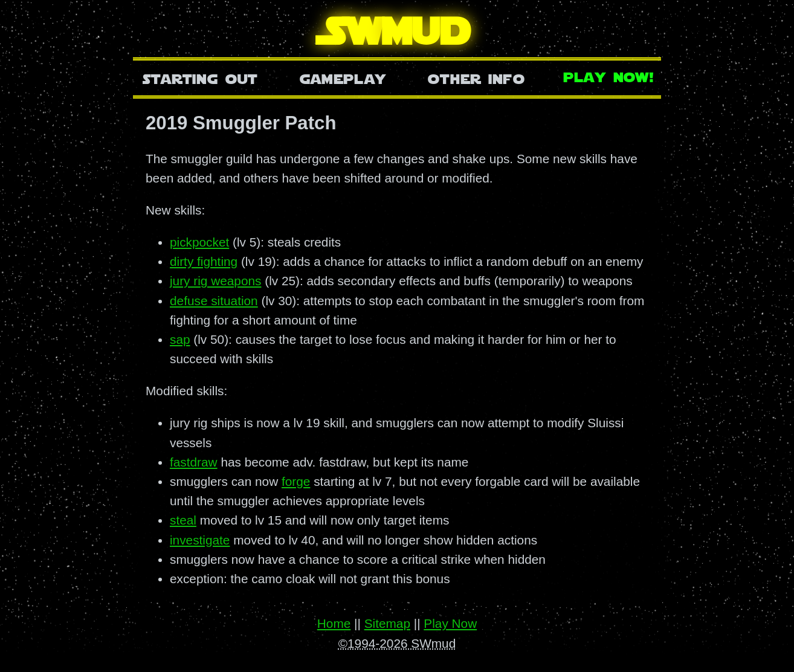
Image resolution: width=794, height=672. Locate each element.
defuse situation (214, 301)
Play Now (450, 623)
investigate (200, 540)
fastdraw (194, 462)
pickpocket (199, 242)
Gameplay (343, 78)
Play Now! (609, 76)
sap (180, 339)
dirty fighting (204, 261)
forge (296, 481)
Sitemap (387, 623)
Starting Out (200, 78)
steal (183, 520)
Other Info (476, 78)
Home (334, 623)
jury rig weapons (215, 281)
